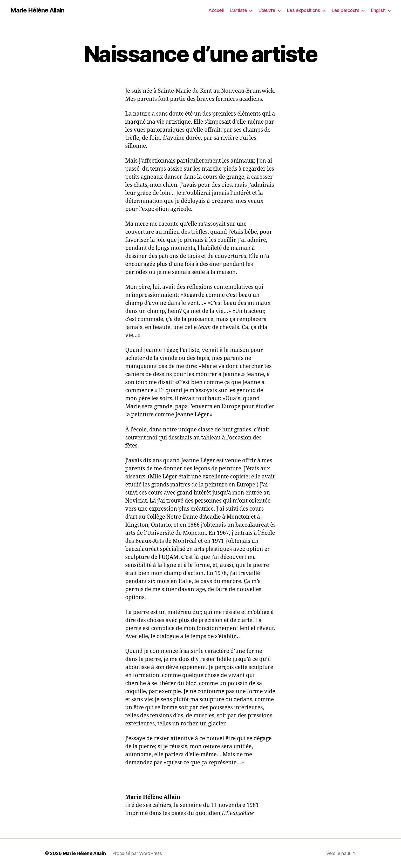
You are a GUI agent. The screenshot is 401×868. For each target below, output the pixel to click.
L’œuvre (267, 10)
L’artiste (239, 10)
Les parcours (345, 10)
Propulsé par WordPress (137, 853)
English (378, 10)
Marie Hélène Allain (37, 10)
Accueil (216, 10)
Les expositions (304, 10)
